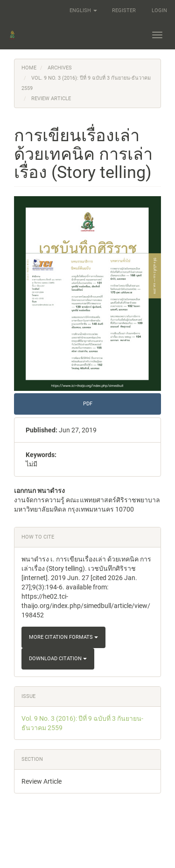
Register (124, 10)
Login (159, 10)
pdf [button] (88, 404)
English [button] (83, 10)
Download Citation (58, 659)
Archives (60, 68)
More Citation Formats (63, 637)
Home (29, 68)
